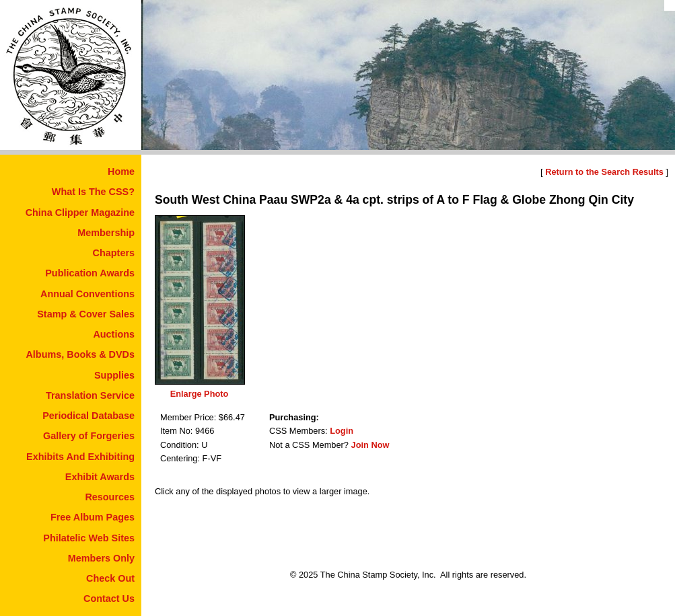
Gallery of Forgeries (89, 436)
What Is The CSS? (93, 192)
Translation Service (90, 395)
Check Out (110, 578)
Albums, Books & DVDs (80, 354)
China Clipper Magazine (80, 213)
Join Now (370, 445)
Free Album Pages (93, 517)
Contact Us (109, 599)
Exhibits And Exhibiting (80, 457)
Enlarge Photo (200, 394)
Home (121, 171)
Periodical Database (88, 416)
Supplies (114, 375)
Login (342, 431)
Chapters (114, 253)
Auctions (114, 334)
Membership (106, 233)
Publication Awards (90, 273)
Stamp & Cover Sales (86, 314)
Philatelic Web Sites (89, 538)
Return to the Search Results (604, 172)
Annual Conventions (87, 294)
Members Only (101, 558)
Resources (110, 497)
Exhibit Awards (100, 477)
